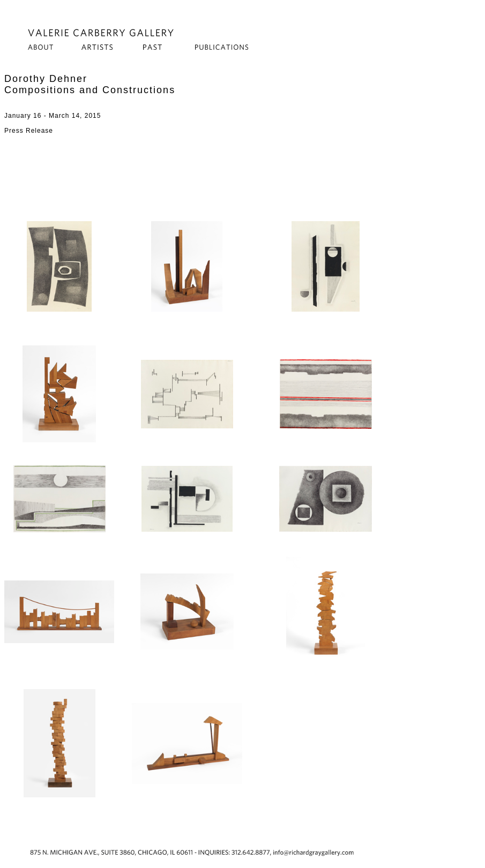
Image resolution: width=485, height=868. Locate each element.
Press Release (29, 131)
